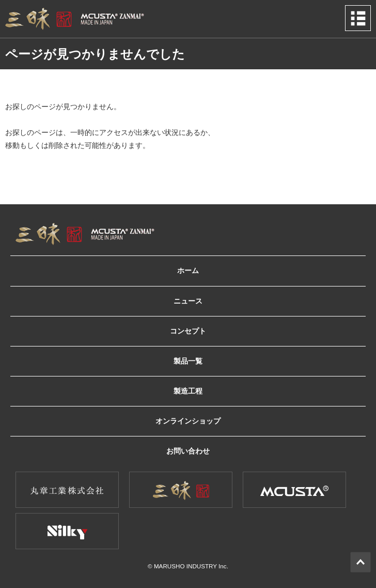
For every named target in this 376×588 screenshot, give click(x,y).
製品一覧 (188, 361)
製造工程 (188, 391)
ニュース (188, 301)
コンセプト (188, 331)
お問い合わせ (188, 451)
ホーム (188, 271)
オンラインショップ (188, 421)
